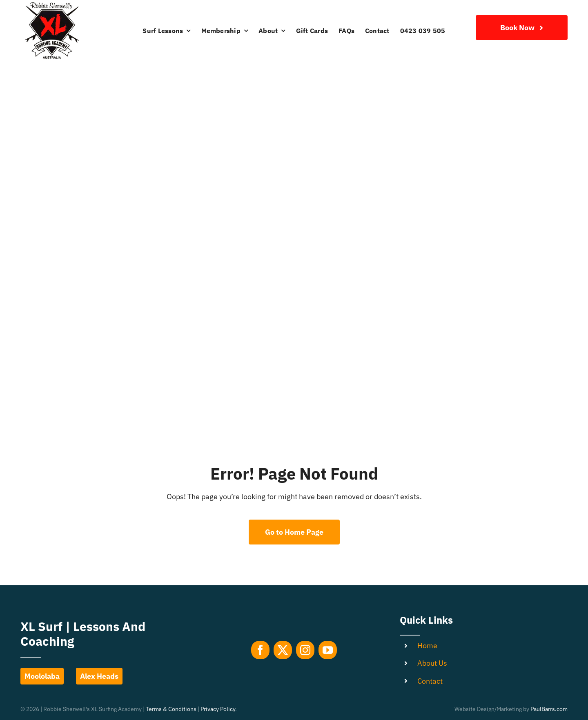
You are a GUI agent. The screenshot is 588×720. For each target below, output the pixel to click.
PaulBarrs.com (549, 709)
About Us (432, 663)
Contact (430, 681)
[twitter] (283, 650)
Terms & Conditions (171, 709)
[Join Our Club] (522, 28)
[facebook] (260, 650)
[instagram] (305, 650)
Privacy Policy (218, 709)
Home (427, 646)
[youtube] (328, 650)
